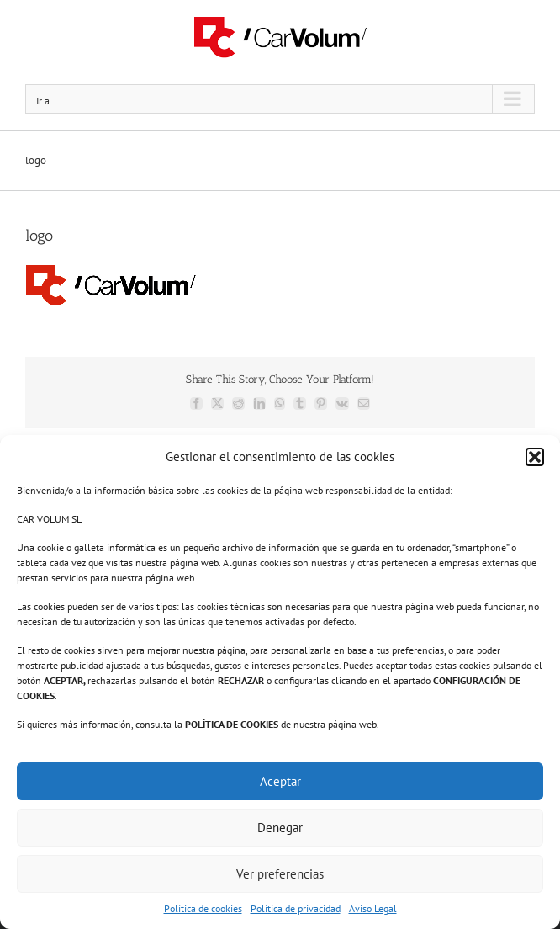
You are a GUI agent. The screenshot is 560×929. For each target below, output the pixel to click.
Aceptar (280, 781)
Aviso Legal (373, 908)
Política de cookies (203, 908)
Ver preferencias (280, 874)
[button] (535, 457)
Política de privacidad (296, 908)
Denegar (280, 828)
